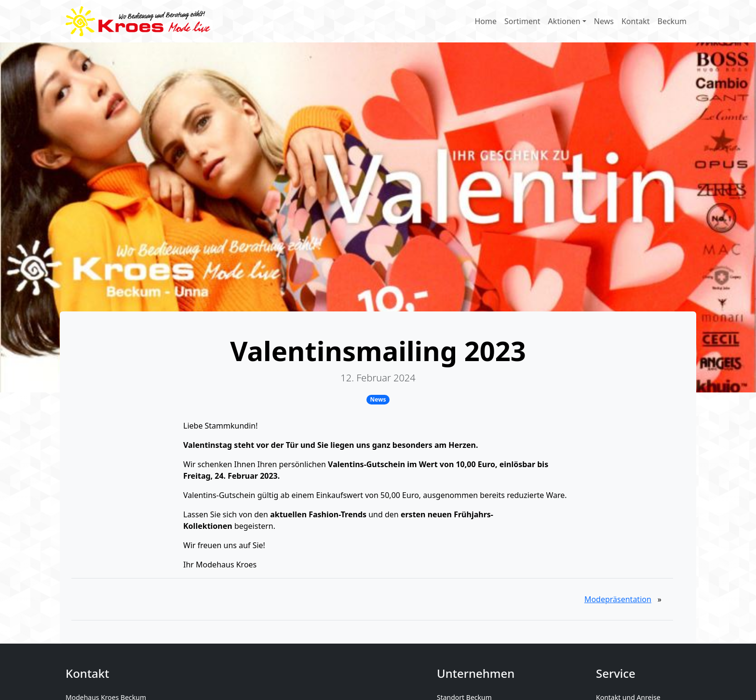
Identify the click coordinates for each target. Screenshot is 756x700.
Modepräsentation (618, 599)
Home (486, 21)
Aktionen (564, 21)
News (604, 21)
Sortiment (522, 21)
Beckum (672, 21)
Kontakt (636, 21)
